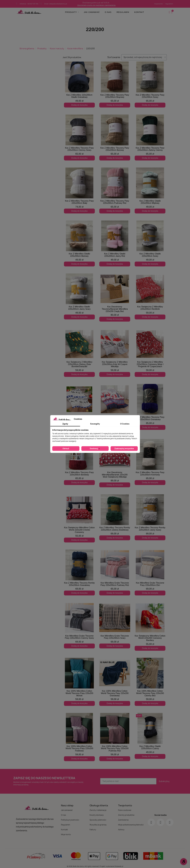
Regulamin (123, 12)
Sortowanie (114, 57)
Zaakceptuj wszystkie (124, 448)
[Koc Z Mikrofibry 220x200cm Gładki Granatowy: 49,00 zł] (79, 85)
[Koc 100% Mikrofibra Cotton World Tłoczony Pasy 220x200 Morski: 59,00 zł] (79, 680)
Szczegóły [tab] (95, 424)
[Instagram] (161, 820)
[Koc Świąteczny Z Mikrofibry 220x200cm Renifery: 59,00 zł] (115, 407)
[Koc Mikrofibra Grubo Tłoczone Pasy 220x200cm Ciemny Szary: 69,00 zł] (79, 623)
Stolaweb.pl (119, 864)
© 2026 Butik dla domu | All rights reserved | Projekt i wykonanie (91, 864)
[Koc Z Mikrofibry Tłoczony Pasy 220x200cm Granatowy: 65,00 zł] (150, 407)
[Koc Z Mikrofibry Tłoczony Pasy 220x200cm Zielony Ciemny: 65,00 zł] (150, 138)
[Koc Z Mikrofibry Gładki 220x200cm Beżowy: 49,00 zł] (79, 243)
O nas (108, 12)
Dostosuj (95, 448)
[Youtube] (170, 820)
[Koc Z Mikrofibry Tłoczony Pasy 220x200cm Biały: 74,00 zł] (79, 190)
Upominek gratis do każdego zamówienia (96, 5)
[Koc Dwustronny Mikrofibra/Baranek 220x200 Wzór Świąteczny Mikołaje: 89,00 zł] (115, 463)
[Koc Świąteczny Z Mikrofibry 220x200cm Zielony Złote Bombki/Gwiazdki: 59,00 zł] (79, 353)
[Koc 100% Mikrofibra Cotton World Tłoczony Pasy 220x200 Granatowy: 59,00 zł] (115, 680)
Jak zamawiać (92, 12)
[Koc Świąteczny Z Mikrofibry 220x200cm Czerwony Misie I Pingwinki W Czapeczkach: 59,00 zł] (150, 353)
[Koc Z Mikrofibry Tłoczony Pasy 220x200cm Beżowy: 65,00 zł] (115, 138)
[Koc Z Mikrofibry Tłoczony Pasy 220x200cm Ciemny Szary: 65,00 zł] (79, 138)
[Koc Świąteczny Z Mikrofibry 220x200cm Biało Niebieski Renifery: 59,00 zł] (79, 408)
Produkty (72, 12)
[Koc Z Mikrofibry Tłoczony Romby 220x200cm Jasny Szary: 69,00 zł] (150, 517)
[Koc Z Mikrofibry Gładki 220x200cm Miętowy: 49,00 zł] (150, 190)
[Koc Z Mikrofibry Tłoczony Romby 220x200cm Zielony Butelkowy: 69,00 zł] (115, 517)
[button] (172, 12)
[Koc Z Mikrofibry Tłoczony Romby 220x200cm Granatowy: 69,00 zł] (79, 570)
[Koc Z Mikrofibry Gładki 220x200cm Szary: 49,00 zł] (150, 243)
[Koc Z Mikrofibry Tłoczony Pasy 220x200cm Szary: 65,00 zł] (150, 85)
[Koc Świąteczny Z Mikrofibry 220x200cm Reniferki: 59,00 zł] (150, 296)
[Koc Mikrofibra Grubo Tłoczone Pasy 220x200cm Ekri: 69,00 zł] (150, 570)
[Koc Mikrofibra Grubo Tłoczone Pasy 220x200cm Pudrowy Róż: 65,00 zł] (115, 570)
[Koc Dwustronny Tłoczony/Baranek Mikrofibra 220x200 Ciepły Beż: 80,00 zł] (115, 298)
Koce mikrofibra (75, 48)
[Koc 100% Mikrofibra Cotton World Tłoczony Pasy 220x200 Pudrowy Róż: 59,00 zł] (115, 735)
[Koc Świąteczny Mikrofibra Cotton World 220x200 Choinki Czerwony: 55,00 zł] (79, 517)
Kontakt (139, 12)
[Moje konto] (169, 12)
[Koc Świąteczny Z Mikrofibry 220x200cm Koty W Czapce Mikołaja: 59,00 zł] (115, 353)
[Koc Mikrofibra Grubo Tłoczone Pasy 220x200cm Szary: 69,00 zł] (115, 623)
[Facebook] (151, 820)
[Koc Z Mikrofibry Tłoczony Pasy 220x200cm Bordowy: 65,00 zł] (79, 462)
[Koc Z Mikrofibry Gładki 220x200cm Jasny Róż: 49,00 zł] (115, 243)
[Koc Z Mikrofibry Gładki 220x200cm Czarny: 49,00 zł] (150, 734)
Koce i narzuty (57, 48)
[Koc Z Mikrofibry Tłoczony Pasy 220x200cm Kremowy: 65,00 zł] (150, 462)
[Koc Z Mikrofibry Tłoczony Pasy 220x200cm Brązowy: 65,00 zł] (115, 85)
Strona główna (27, 48)
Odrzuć (66, 448)
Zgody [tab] (65, 424)
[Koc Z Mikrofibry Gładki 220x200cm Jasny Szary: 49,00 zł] (79, 296)
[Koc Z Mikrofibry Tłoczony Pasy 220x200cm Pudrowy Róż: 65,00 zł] (115, 190)
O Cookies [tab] (125, 424)
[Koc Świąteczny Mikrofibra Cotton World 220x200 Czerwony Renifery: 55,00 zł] (150, 624)
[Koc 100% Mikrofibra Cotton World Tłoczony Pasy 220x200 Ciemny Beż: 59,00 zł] (150, 680)
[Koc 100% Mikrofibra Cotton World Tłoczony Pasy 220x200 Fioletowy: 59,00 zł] (79, 735)
